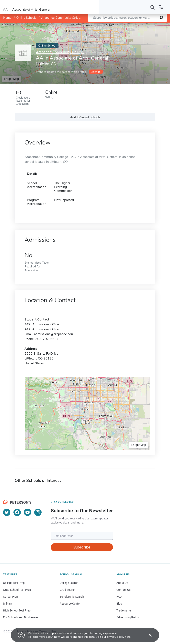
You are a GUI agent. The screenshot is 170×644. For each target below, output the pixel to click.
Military (8, 604)
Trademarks (124, 610)
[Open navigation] (161, 7)
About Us (122, 583)
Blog (119, 604)
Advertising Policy (128, 617)
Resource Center (70, 604)
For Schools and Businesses (21, 617)
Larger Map (12, 79)
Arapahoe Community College (62, 18)
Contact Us (123, 590)
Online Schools (26, 18)
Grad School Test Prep (17, 590)
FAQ (119, 597)
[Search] (153, 7)
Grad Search (68, 590)
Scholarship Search (72, 597)
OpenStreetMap (142, 26)
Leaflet (123, 26)
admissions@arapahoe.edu (54, 334)
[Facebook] (17, 512)
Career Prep (10, 597)
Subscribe (82, 547)
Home (7, 18)
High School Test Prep (17, 610)
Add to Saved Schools (85, 117)
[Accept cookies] (147, 635)
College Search (69, 583)
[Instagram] (38, 512)
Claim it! (95, 72)
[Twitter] (7, 512)
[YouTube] (28, 512)
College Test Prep (14, 583)
